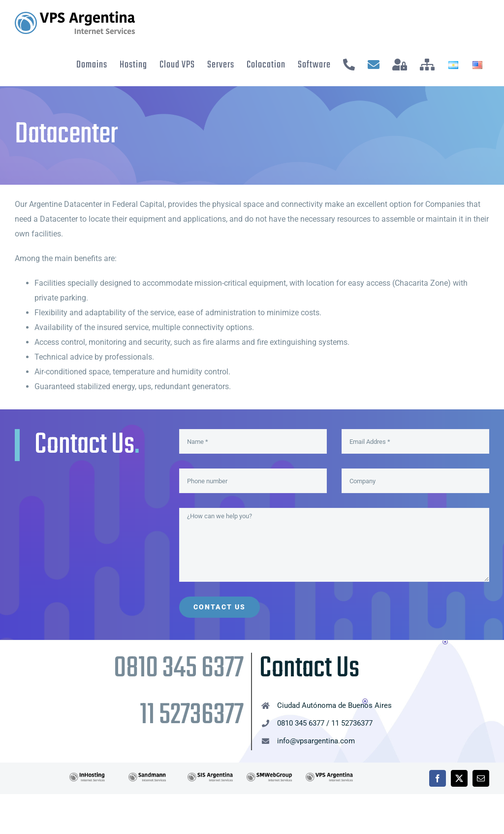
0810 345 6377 (179, 669)
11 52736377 (192, 716)
